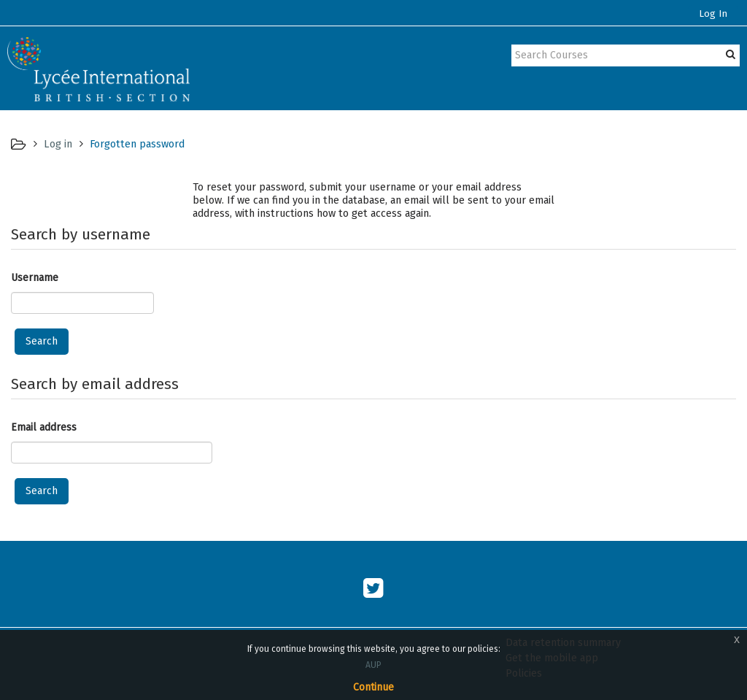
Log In (713, 14)
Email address (44, 427)
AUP (373, 665)
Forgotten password (137, 144)
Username (35, 278)
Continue (373, 687)
